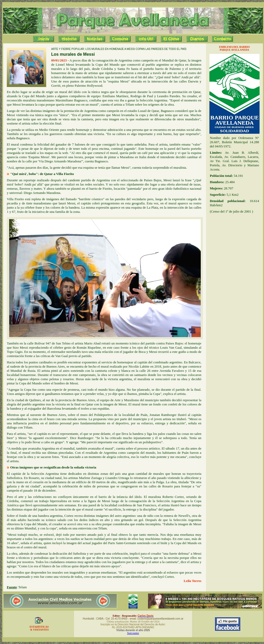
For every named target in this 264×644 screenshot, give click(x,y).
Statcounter (133, 633)
